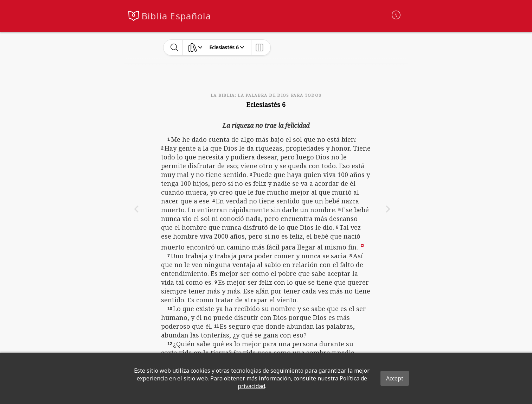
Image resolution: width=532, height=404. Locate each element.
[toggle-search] (175, 48)
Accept (395, 378)
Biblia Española (177, 16)
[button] (362, 245)
